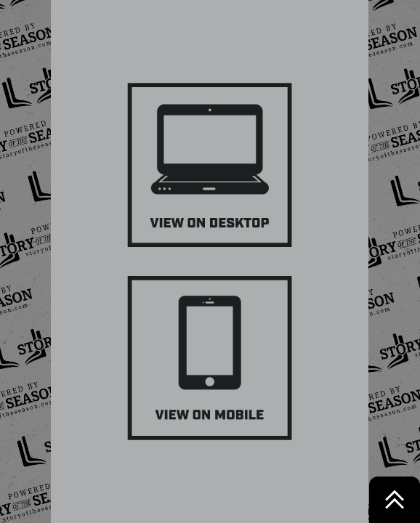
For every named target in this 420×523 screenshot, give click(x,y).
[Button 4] (210, 165)
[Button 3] (210, 358)
